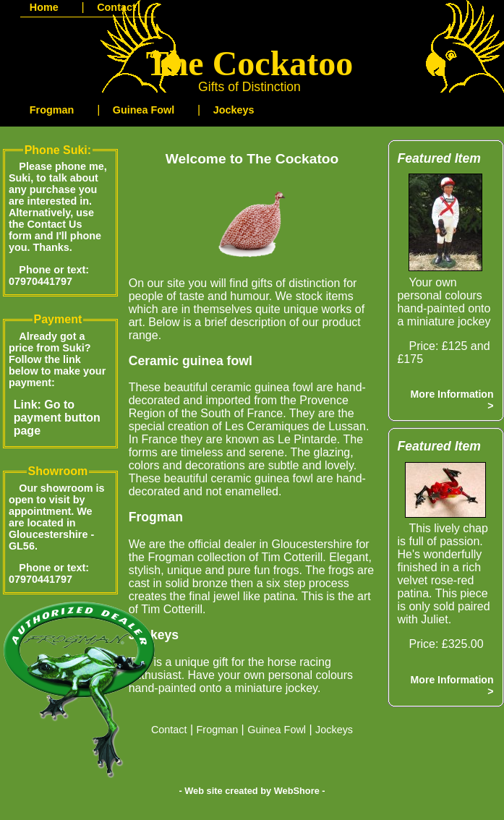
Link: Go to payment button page (57, 418)
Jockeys (334, 730)
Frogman (218, 730)
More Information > (452, 400)
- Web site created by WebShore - (252, 791)
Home (44, 7)
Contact (169, 730)
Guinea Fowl (277, 730)
